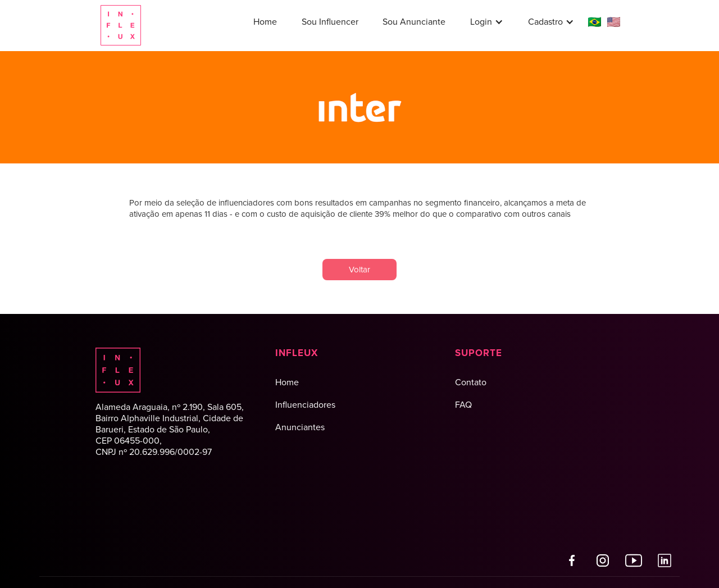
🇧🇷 (595, 22)
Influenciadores (305, 405)
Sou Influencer (330, 22)
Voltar (359, 270)
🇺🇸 (614, 22)
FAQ (463, 405)
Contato (471, 382)
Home (265, 22)
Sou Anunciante (414, 22)
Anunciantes (300, 427)
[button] (487, 22)
